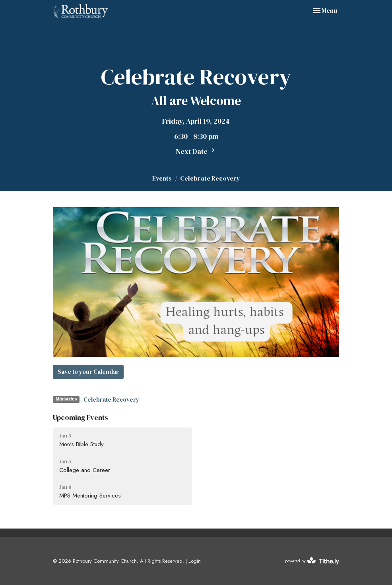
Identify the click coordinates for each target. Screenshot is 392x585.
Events (162, 178)
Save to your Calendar (88, 372)
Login (195, 561)
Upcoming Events (81, 417)
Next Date (196, 151)
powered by (312, 561)
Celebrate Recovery (111, 399)
